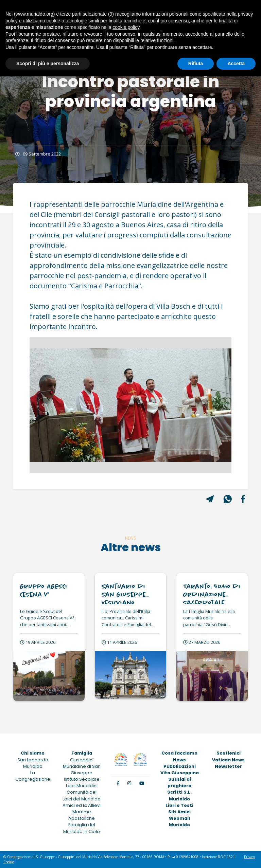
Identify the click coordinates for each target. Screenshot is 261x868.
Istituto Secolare (82, 779)
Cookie (9, 862)
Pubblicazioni (180, 766)
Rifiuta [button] (196, 64)
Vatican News (228, 760)
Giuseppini (82, 760)
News (179, 760)
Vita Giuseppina (180, 773)
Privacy (249, 857)
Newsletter (228, 766)
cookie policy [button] (126, 27)
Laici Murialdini (82, 786)
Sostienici (229, 753)
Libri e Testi (179, 805)
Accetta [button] (236, 64)
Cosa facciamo (179, 753)
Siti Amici (179, 812)
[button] (45, 405)
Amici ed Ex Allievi (82, 805)
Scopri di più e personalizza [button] (48, 64)
